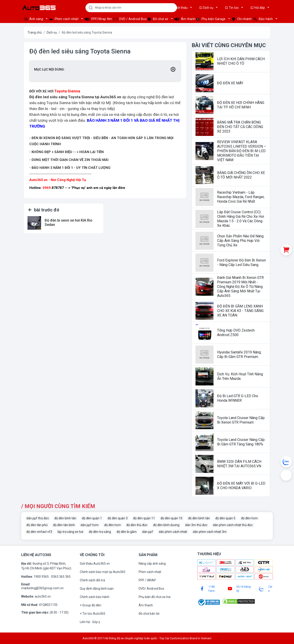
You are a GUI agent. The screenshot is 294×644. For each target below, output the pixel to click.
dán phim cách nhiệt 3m (210, 532)
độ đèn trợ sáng (100, 532)
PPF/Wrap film (98, 19)
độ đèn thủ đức (137, 525)
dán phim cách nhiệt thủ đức (233, 525)
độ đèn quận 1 (92, 518)
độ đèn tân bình (64, 525)
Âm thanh (184, 19)
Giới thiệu (179, 8)
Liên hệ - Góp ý (90, 622)
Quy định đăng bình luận (97, 589)
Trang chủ (35, 32)
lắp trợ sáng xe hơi (70, 532)
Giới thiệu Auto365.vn (95, 564)
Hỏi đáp (258, 8)
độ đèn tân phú (37, 525)
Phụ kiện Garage (211, 19)
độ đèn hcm (249, 518)
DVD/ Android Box (151, 589)
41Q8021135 (48, 605)
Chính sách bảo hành (95, 597)
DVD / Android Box (129, 19)
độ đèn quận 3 (118, 518)
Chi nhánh (241, 19)
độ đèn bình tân (65, 518)
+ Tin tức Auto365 (93, 614)
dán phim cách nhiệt (173, 532)
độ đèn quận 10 (171, 518)
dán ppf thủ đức (38, 518)
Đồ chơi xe (158, 19)
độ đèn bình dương (166, 525)
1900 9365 (41, 577)
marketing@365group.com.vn (42, 588)
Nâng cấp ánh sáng (152, 564)
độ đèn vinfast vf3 (39, 532)
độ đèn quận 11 (144, 518)
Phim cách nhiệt (64, 19)
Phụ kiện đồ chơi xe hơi (155, 597)
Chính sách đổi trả (92, 580)
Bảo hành (264, 19)
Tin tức (232, 8)
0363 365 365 (61, 577)
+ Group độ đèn (91, 605)
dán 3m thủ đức (196, 525)
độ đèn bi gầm (127, 532)
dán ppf (148, 532)
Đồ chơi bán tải (149, 614)
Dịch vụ (207, 8)
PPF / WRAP (147, 580)
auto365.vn (43, 596)
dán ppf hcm (90, 525)
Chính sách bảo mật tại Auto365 (103, 572)
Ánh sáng (34, 19)
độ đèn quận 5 (225, 518)
